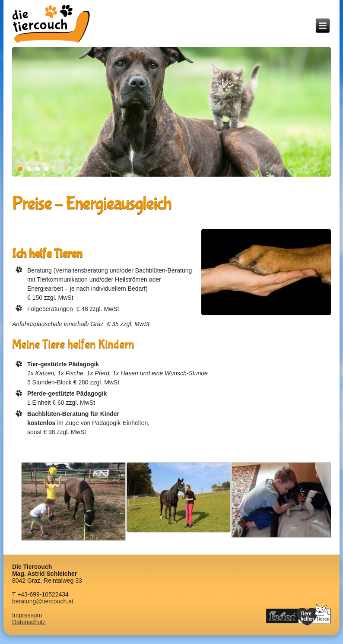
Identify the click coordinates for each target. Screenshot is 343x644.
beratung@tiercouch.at (43, 601)
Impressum (27, 615)
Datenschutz (29, 622)
